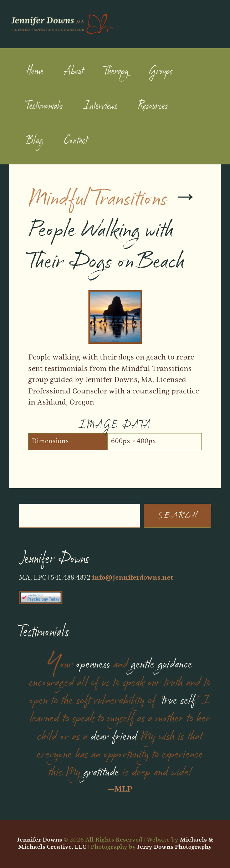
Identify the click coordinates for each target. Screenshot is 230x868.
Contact (76, 141)
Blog (35, 141)
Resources (153, 106)
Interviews (100, 106)
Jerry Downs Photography (175, 847)
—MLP (120, 790)
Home (35, 71)
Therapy (116, 71)
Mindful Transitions (98, 199)
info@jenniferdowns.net (133, 578)
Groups (161, 71)
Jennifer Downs (40, 840)
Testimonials (44, 106)
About (74, 71)
